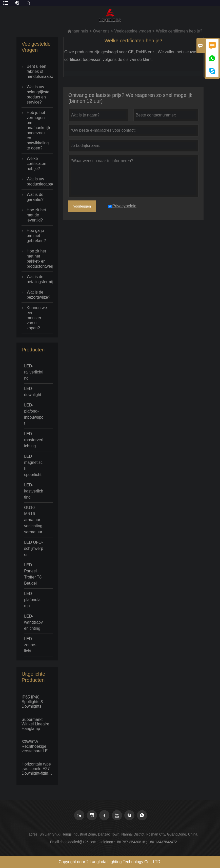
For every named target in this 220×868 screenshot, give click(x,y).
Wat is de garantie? (35, 197)
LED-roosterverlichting (34, 440)
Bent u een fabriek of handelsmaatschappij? (37, 71)
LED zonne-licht (30, 645)
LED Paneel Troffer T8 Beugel (33, 574)
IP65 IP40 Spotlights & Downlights (32, 702)
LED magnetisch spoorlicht (33, 465)
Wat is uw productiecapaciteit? (37, 182)
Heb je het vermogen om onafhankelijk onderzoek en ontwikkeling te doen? (37, 130)
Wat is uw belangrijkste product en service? (37, 95)
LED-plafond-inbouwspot (34, 414)
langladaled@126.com (78, 842)
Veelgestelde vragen (133, 31)
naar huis (78, 31)
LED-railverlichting (34, 372)
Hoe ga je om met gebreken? (36, 236)
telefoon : (108, 842)
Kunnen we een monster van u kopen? (37, 318)
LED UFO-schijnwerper (34, 548)
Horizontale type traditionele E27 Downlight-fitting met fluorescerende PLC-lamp (36, 769)
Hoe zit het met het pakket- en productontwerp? (37, 259)
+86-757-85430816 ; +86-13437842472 (146, 842)
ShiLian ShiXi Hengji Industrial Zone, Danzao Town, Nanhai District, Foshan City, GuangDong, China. (119, 834)
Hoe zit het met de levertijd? (36, 215)
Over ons (101, 31)
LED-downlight (33, 392)
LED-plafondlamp (32, 600)
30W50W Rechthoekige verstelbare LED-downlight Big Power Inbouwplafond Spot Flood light (37, 746)
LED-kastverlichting (34, 491)
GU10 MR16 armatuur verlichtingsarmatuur (33, 520)
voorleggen (82, 206)
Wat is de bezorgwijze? (37, 295)
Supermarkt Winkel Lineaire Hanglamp (35, 724)
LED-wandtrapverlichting (33, 622)
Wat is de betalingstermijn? (37, 279)
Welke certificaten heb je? (36, 164)
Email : (55, 842)
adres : (34, 834)
